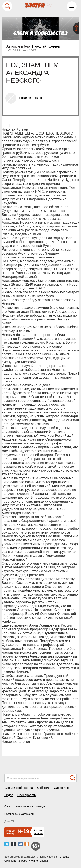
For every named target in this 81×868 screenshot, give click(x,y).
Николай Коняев (46, 46)
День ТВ (9, 822)
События (43, 788)
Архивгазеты (38, 832)
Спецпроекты (27, 795)
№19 (23, 831)
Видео (9, 795)
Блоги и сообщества (19, 788)
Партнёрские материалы (19, 814)
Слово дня (61, 788)
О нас (8, 806)
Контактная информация (30, 806)
